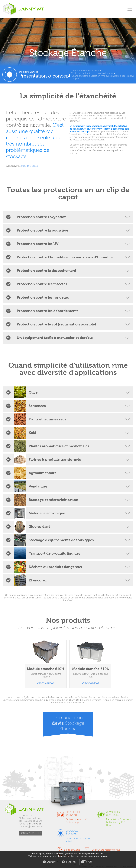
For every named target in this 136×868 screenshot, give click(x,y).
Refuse (71, 862)
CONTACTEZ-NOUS (30, 833)
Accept (52, 862)
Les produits (77, 79)
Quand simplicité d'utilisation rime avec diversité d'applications (103, 76)
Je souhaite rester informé (106, 850)
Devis (109, 825)
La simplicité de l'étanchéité (85, 71)
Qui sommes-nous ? (77, 819)
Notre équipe (73, 822)
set (90, 862)
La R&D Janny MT (115, 822)
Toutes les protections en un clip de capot (92, 73)
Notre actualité (72, 850)
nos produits (30, 166)
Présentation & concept (118, 819)
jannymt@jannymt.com (31, 826)
